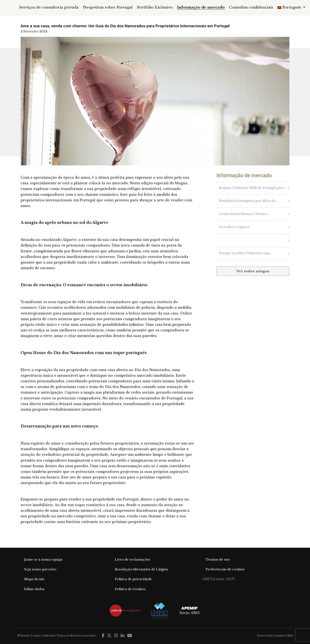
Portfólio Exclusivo (155, 7)
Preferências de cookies (225, 569)
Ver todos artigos (253, 271)
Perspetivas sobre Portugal (108, 7)
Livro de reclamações (132, 559)
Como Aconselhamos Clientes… (244, 214)
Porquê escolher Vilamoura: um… (245, 253)
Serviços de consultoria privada (49, 7)
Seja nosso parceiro (40, 569)
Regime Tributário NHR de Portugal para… (252, 188)
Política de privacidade (133, 579)
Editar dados (34, 589)
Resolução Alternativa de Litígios (141, 569)
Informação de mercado (201, 7)
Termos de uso (218, 559)
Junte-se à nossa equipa (43, 559)
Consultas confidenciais (251, 7)
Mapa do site (34, 579)
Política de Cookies (130, 589)
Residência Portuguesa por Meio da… (248, 201)
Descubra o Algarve (234, 227)
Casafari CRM (283, 636)
